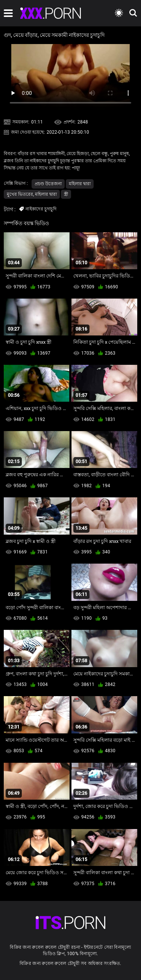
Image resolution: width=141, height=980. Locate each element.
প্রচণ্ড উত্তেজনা (48, 184)
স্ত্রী (66, 194)
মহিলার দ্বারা (80, 184)
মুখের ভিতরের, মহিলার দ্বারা (32, 194)
